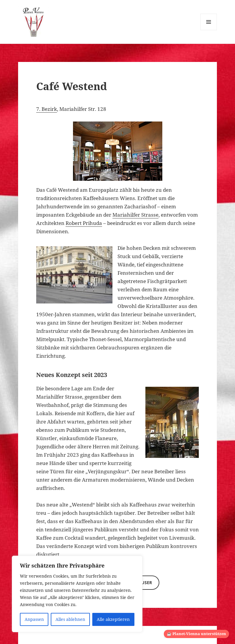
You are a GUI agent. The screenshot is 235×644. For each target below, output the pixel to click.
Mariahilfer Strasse (135, 215)
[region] (77, 594)
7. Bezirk (47, 109)
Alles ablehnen (70, 619)
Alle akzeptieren (113, 619)
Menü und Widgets (209, 30)
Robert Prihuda (84, 223)
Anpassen (34, 619)
